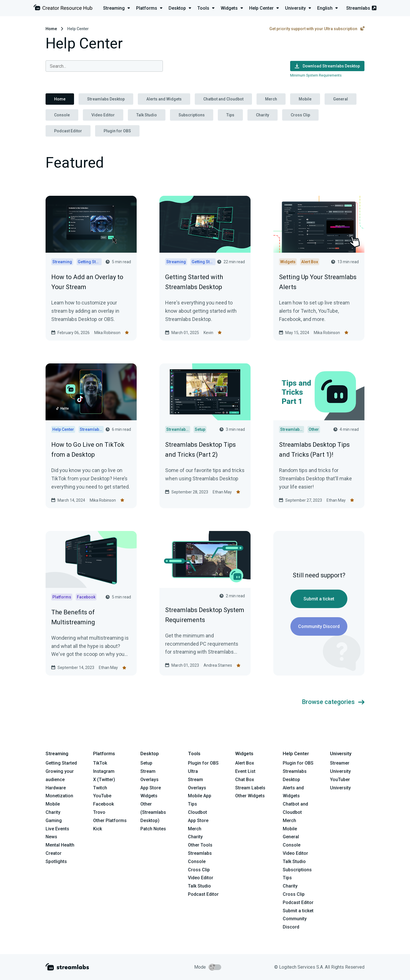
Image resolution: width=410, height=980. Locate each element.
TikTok (100, 763)
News (51, 837)
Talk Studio (147, 115)
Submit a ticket (319, 599)
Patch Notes (153, 829)
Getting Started (61, 763)
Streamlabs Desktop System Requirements (205, 615)
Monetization (59, 796)
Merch (271, 99)
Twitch (100, 788)
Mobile (305, 99)
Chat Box (245, 780)
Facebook (103, 804)
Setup (146, 763)
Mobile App (200, 796)
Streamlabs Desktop (106, 99)
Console (62, 115)
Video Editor (103, 115)
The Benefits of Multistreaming (73, 617)
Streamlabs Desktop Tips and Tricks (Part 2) (200, 450)
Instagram (104, 771)
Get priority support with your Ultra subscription (317, 29)
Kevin (208, 333)
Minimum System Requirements (316, 75)
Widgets (149, 796)
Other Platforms (110, 821)
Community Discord (319, 626)
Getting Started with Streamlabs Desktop (194, 282)
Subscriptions (192, 115)
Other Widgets (250, 796)
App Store (151, 788)
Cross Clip (300, 115)
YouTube (102, 796)
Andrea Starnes (218, 665)
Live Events (57, 829)
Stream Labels (250, 788)
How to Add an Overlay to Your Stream (87, 282)
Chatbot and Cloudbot (223, 99)
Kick (98, 829)
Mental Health (60, 845)
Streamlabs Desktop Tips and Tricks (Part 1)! (314, 450)
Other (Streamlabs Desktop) (153, 812)
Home (51, 29)
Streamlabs (361, 8)
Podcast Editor (68, 131)
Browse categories (333, 702)
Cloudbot (197, 812)
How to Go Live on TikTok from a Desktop (88, 450)
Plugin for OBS (117, 131)
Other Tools (200, 845)
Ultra (193, 771)
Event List (245, 771)
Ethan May (222, 492)
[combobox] (104, 66)
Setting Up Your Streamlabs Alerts (318, 282)
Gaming (54, 821)
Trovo (99, 812)
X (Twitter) (104, 780)
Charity (263, 115)
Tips (230, 115)
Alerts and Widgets (164, 99)
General (341, 99)
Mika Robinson (107, 333)
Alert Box (245, 763)
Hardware (56, 788)
